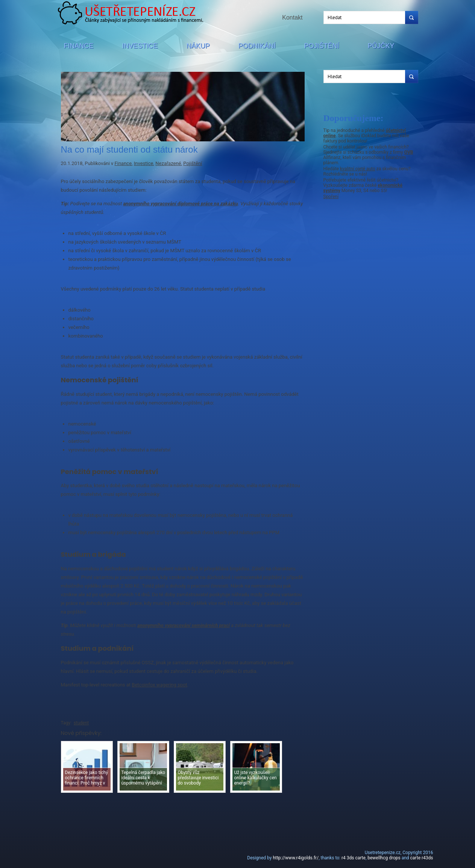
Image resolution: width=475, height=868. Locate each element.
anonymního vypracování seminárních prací (184, 625)
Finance (79, 46)
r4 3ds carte (354, 858)
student (81, 723)
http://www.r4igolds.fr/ (296, 858)
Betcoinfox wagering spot (159, 685)
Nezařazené (168, 163)
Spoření (331, 197)
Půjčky (381, 46)
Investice (140, 46)
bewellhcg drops (384, 858)
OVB (409, 152)
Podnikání (257, 46)
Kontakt (292, 17)
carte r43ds (422, 858)
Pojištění (322, 46)
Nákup (198, 46)
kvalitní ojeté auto (358, 169)
